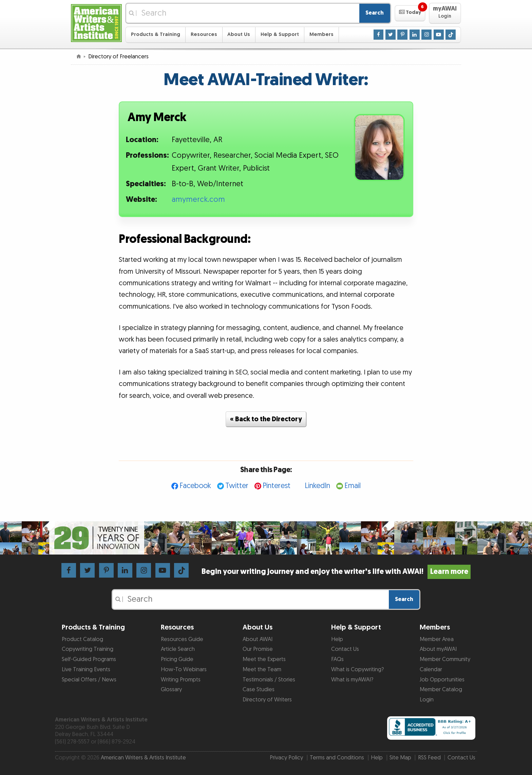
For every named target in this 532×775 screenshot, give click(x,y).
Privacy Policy (286, 758)
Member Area (437, 639)
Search (375, 13)
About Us (239, 34)
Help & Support (280, 34)
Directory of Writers (267, 700)
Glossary (171, 690)
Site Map (400, 758)
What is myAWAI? (352, 680)
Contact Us (345, 649)
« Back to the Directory (266, 419)
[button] (410, 13)
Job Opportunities (442, 680)
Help (337, 639)
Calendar (431, 670)
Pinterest (277, 486)
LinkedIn (317, 486)
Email (353, 486)
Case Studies (259, 690)
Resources (204, 34)
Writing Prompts (181, 680)
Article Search (178, 649)
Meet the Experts (264, 659)
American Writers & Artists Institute (143, 758)
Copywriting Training (88, 649)
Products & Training (156, 34)
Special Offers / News (89, 680)
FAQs (337, 659)
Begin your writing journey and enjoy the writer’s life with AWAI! (336, 572)
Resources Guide (182, 639)
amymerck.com (198, 200)
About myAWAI (438, 649)
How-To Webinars (184, 670)
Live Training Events (86, 670)
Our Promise (258, 649)
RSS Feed (429, 758)
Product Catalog (82, 639)
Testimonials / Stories (269, 680)
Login (427, 700)
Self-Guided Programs (89, 659)
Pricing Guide (177, 659)
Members (321, 34)
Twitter (237, 486)
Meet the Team (262, 670)
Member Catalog (441, 690)
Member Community (445, 659)
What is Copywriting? (357, 670)
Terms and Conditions (337, 758)
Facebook (195, 486)
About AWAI (258, 639)
